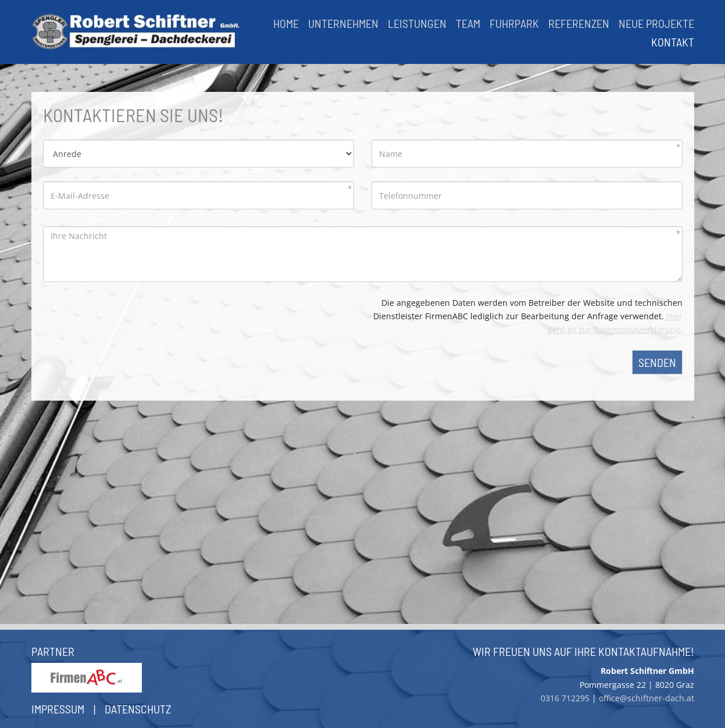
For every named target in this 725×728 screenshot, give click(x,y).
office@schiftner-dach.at (647, 698)
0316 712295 (565, 698)
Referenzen (579, 23)
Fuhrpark (514, 23)
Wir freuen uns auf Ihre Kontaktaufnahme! (583, 651)
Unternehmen (343, 23)
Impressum (58, 709)
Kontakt (673, 42)
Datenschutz (138, 709)
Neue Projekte (656, 23)
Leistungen (417, 23)
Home (286, 23)
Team (468, 23)
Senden (657, 362)
